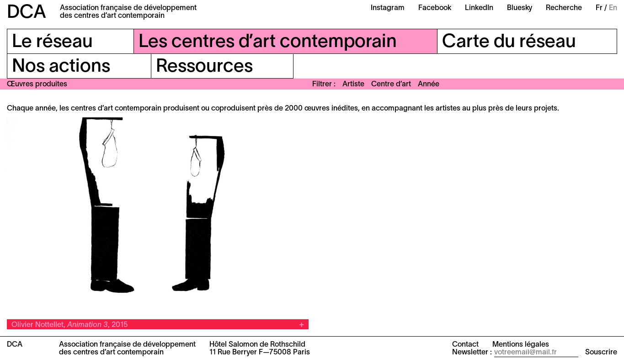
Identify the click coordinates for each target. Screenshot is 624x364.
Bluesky (520, 8)
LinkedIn (479, 8)
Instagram (388, 8)
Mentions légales (521, 345)
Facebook (435, 8)
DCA (27, 13)
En (613, 8)
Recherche (564, 8)
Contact (465, 345)
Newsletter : (472, 353)
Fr (599, 8)
